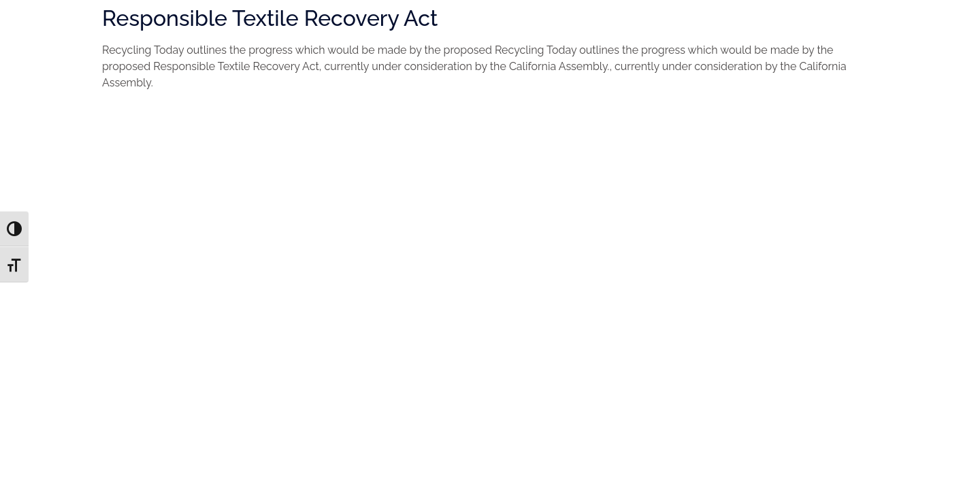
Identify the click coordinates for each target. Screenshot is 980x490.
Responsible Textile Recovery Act (270, 18)
